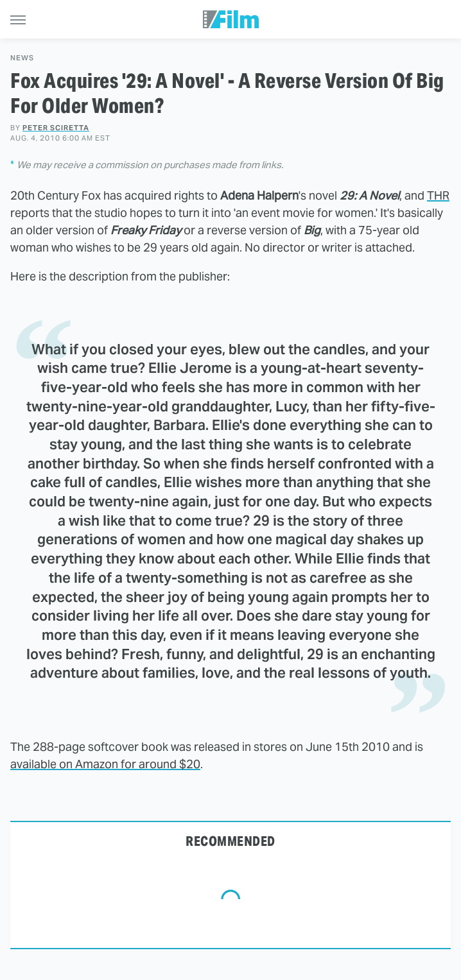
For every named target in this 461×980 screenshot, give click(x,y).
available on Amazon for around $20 (105, 764)
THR (438, 195)
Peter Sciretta (56, 128)
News (22, 58)
